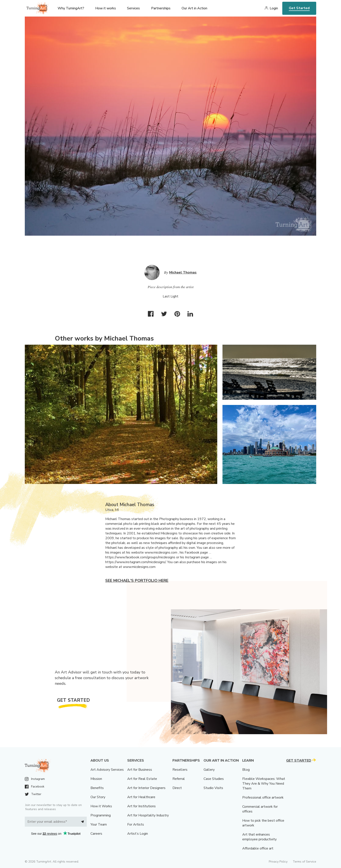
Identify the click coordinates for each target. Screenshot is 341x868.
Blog (246, 770)
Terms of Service (304, 862)
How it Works (101, 806)
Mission (96, 779)
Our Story (98, 797)
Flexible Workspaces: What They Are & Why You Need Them (264, 784)
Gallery (209, 770)
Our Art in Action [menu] (194, 8)
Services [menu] (133, 8)
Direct (177, 788)
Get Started (299, 8)
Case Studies (214, 779)
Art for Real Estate (142, 779)
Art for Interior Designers (146, 788)
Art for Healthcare (141, 797)
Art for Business (140, 770)
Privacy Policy (278, 862)
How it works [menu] (106, 8)
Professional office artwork (263, 797)
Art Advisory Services (107, 770)
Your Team (99, 824)
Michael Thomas (183, 272)
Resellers (180, 770)
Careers (96, 834)
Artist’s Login (138, 834)
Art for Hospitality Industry (148, 815)
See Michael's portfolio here (137, 581)
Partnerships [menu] (161, 8)
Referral (179, 779)
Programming (101, 815)
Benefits (97, 788)
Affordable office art (258, 848)
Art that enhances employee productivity (259, 837)
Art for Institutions (141, 806)
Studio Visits (213, 788)
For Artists (136, 824)
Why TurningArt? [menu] (71, 8)
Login (274, 8)
